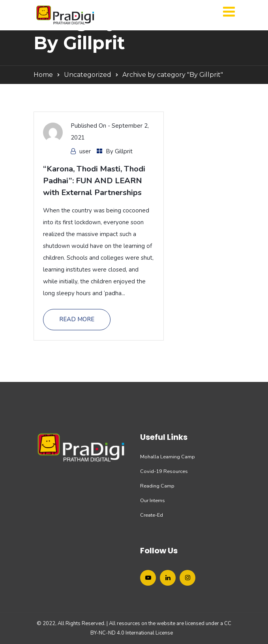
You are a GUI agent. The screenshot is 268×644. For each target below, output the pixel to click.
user (85, 151)
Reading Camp (157, 486)
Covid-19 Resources (164, 471)
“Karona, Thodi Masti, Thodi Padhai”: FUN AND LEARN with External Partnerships (94, 181)
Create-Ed (152, 515)
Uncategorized (88, 75)
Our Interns (153, 501)
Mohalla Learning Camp (168, 457)
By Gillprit (119, 151)
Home (43, 75)
